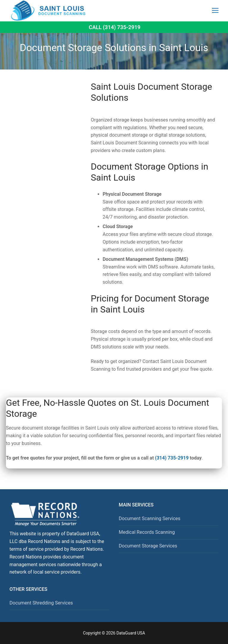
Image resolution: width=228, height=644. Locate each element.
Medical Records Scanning (147, 532)
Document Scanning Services (150, 518)
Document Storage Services (148, 546)
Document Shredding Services (41, 603)
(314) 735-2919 (172, 458)
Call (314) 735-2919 (115, 27)
